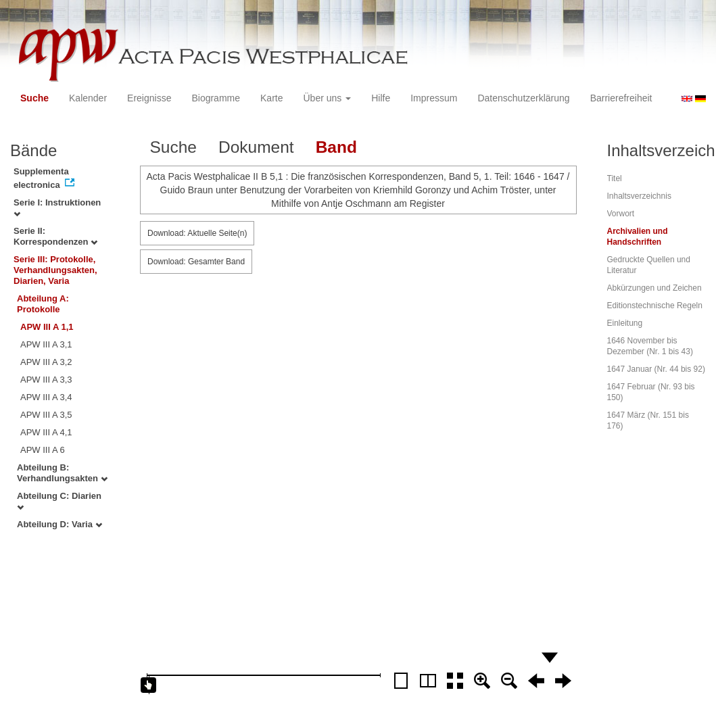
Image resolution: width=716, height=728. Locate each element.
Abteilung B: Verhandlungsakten (62, 473)
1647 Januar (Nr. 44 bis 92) (656, 369)
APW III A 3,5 (46, 415)
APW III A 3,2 (46, 362)
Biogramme (216, 98)
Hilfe (381, 98)
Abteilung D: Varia (59, 524)
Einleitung (625, 323)
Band (336, 147)
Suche (34, 98)
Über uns (328, 98)
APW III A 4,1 (46, 432)
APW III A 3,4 (46, 397)
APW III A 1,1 (47, 327)
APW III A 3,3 (46, 380)
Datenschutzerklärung (523, 98)
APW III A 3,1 (46, 344)
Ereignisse (149, 98)
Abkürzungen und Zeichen (654, 288)
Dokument (256, 147)
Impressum (434, 98)
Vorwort (621, 214)
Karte (271, 98)
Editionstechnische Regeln (655, 306)
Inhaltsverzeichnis (639, 196)
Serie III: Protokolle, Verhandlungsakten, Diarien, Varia (55, 270)
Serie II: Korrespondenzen (55, 236)
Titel (615, 178)
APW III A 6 (43, 450)
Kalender (88, 98)
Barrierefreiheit (621, 98)
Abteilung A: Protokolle (43, 304)
